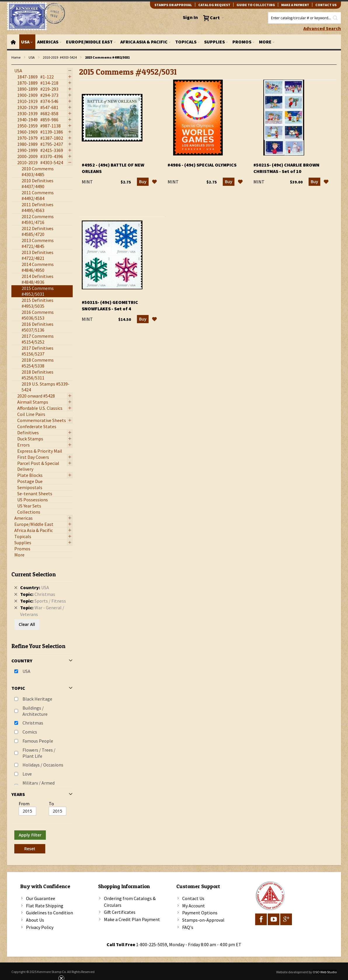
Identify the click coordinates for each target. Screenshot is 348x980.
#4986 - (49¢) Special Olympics (202, 165)
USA (32, 57)
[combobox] (304, 18)
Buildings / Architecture (35, 711)
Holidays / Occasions (43, 765)
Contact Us (193, 898)
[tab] (42, 710)
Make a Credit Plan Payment (132, 919)
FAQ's (188, 927)
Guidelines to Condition (49, 913)
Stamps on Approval (173, 5)
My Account (194, 906)
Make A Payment (295, 5)
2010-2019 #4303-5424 (60, 57)
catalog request (214, 5)
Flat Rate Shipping (45, 906)
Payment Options (200, 913)
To (51, 804)
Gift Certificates (120, 912)
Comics (30, 732)
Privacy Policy (40, 927)
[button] (154, 182)
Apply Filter (30, 835)
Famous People (38, 741)
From (24, 804)
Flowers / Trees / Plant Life (39, 753)
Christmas (33, 723)
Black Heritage (37, 699)
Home (16, 57)
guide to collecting (256, 5)
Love (27, 774)
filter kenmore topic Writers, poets (14, 65)
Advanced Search (322, 28)
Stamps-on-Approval (203, 920)
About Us (35, 920)
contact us (326, 5)
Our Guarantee (41, 898)
